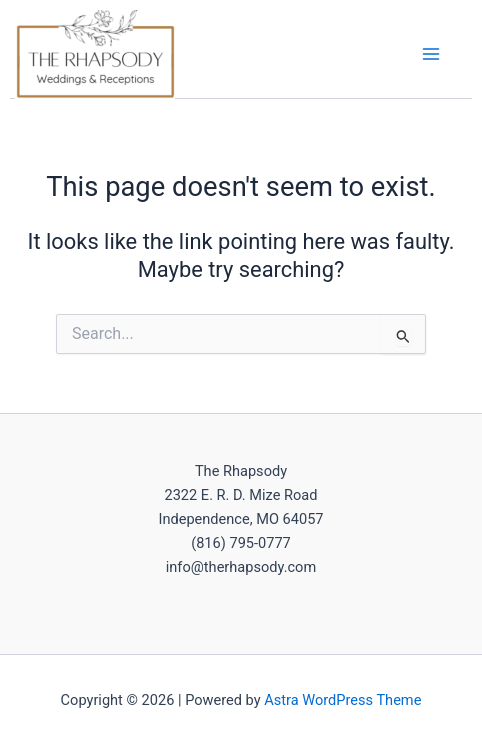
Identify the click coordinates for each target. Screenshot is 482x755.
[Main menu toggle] (431, 54)
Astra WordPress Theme (342, 700)
